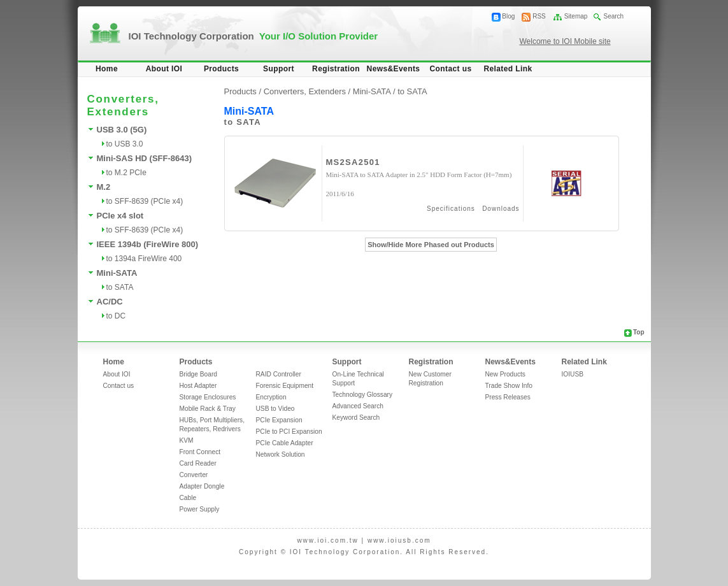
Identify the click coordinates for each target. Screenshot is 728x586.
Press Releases (508, 397)
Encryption (271, 397)
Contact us (450, 69)
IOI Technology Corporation (253, 36)
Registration (336, 69)
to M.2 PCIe (126, 173)
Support (279, 69)
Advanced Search (358, 406)
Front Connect (200, 452)
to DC (116, 316)
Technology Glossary (363, 395)
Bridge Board (198, 374)
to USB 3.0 (125, 144)
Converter (194, 475)
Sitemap (576, 16)
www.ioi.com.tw (327, 540)
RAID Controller (279, 374)
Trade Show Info (509, 386)
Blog (508, 16)
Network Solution (281, 454)
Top (639, 332)
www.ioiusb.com (399, 540)
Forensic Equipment (285, 386)
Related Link (508, 69)
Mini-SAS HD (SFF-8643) (145, 158)
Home (107, 69)
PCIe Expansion (279, 420)
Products (221, 69)
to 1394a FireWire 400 (144, 259)
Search (613, 16)
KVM (187, 440)
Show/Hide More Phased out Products (431, 245)
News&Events (394, 69)
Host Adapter (198, 386)
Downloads (501, 209)
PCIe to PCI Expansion (289, 432)
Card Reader (198, 463)
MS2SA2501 (353, 162)
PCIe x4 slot (120, 216)
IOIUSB (573, 374)
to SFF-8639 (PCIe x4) (145, 201)
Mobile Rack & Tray (208, 409)
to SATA (120, 287)
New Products (505, 374)
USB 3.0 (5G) (122, 130)
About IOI (164, 69)
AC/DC (110, 302)
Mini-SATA (117, 273)
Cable (188, 498)
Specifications (451, 209)
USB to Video (275, 409)
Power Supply (200, 509)
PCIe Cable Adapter (285, 443)
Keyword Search (356, 418)
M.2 (104, 187)
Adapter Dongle (202, 486)
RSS (539, 16)
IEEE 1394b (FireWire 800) (148, 244)
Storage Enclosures (208, 397)
